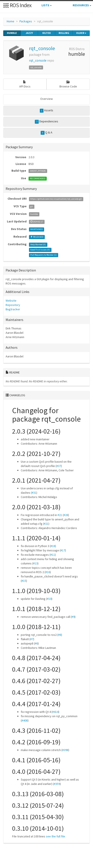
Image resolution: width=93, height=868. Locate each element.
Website (11, 301)
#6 (36, 643)
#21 (60, 515)
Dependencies (46, 122)
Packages (26, 21)
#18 (53, 546)
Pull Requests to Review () (43, 255)
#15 (24, 581)
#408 (25, 720)
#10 (49, 599)
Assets (47, 110)
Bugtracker (13, 309)
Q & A (46, 133)
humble (12, 33)
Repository (13, 305)
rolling (64, 33)
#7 (32, 639)
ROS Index (17, 5)
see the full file (55, 836)
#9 (73, 617)
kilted (47, 33)
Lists (47, 5)
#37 (59, 466)
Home (10, 21)
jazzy (29, 33)
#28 (66, 515)
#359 (57, 784)
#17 (63, 550)
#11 (53, 555)
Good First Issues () (40, 250)
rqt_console (42, 48)
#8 (60, 635)
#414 (55, 712)
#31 (34, 493)
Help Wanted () (38, 244)
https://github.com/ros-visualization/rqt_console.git (56, 199)
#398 (65, 750)
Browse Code (68, 84)
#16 (48, 572)
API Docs (25, 84)
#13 (35, 563)
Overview (46, 99)
